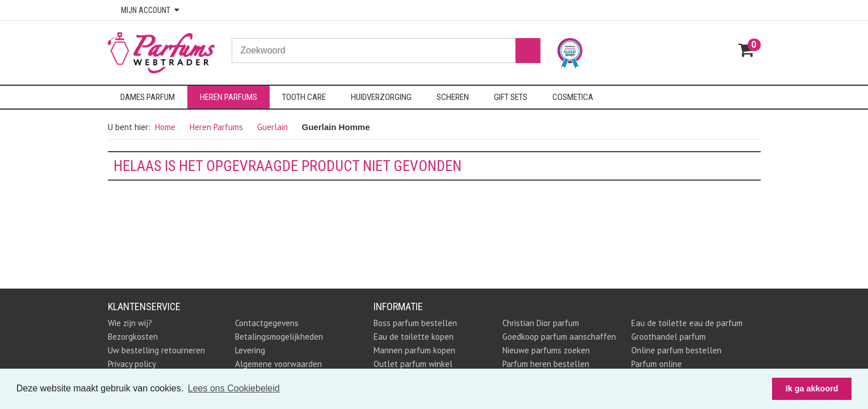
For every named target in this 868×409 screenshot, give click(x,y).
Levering (250, 350)
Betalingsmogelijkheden (279, 337)
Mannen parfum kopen (414, 350)
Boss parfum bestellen (415, 323)
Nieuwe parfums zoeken (546, 350)
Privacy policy (132, 364)
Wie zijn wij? (130, 323)
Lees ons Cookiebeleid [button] (234, 388)
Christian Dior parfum (541, 323)
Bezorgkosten (133, 337)
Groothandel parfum (668, 337)
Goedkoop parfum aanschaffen (559, 337)
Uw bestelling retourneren (156, 350)
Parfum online (657, 364)
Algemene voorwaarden (278, 364)
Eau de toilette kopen (414, 337)
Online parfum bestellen (676, 350)
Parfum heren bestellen (546, 364)
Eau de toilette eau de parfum (687, 323)
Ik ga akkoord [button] (812, 389)
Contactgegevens (267, 323)
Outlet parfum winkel (413, 364)
